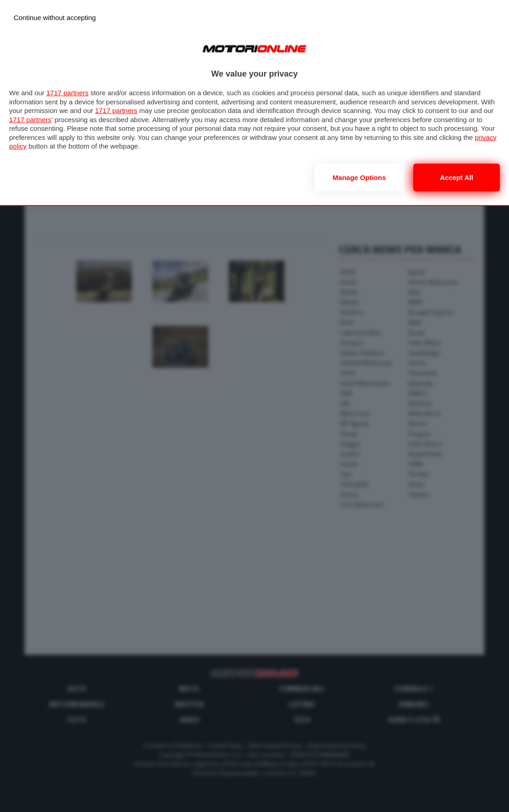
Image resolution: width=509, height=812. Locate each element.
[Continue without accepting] (55, 18)
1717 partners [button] (67, 93)
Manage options (359, 177)
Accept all (457, 177)
